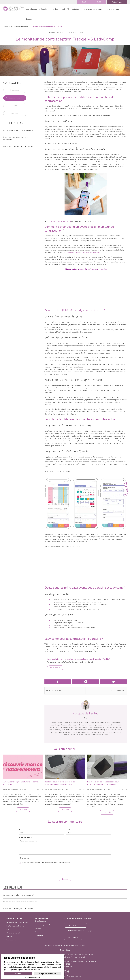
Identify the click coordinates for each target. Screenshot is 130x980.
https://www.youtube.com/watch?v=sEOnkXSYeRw (82, 253)
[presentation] (65, 870)
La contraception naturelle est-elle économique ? (21, 902)
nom (21, 829)
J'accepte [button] (18, 974)
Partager (58, 682)
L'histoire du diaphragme (92, 9)
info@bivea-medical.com (67, 966)
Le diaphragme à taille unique (37, 9)
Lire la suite (23, 810)
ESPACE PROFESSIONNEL (76, 925)
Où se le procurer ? (13, 933)
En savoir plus (55, 668)
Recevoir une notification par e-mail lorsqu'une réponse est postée (46, 863)
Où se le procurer (112, 9)
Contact (29, 19)
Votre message (26, 837)
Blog (12, 27)
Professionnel (117, 2)
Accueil (6, 27)
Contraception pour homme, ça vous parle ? (19, 130)
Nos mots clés (40, 935)
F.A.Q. (84, 2)
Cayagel (38, 928)
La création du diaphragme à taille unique (18, 146)
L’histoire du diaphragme (15, 926)
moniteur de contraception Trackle (59, 221)
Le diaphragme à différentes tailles (66, 9)
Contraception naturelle (22, 27)
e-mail (69, 829)
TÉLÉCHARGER (73, 938)
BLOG (99, 2)
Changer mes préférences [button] (47, 974)
